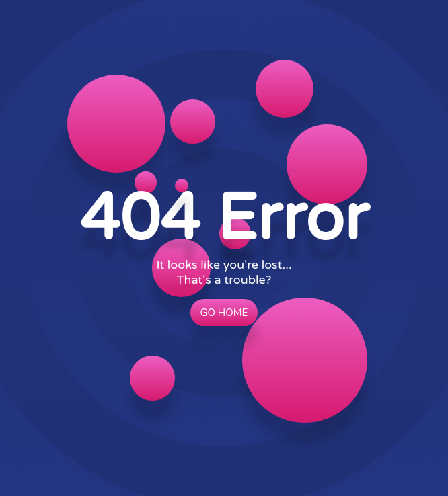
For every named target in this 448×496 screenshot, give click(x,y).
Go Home (224, 313)
